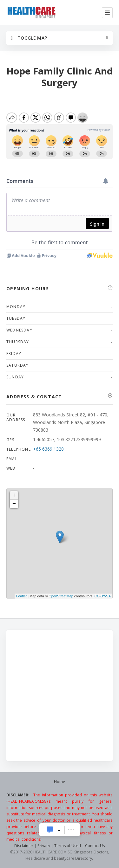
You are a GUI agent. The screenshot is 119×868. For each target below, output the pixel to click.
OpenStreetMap (61, 596)
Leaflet (21, 596)
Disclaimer (24, 846)
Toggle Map (29, 38)
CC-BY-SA (102, 596)
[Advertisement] (60, 695)
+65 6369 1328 (48, 449)
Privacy (44, 846)
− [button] (14, 504)
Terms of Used (68, 846)
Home (60, 782)
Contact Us (95, 846)
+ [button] (14, 495)
